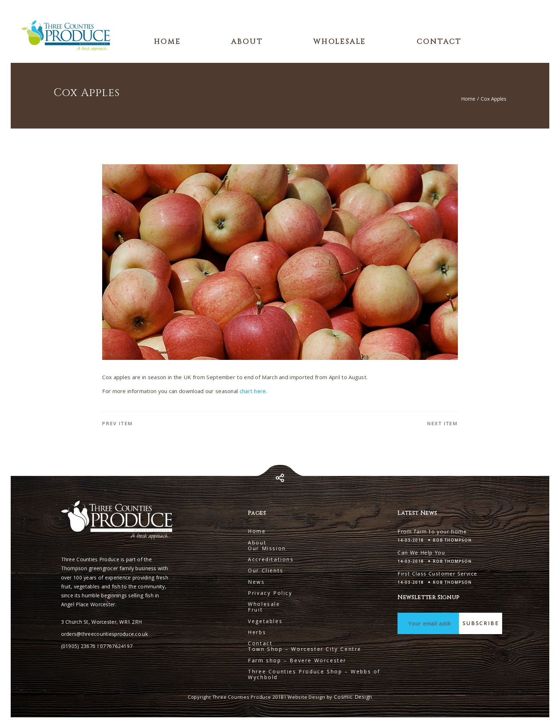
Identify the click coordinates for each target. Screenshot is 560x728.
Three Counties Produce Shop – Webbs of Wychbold (314, 674)
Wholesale (339, 42)
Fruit (255, 610)
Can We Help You (421, 553)
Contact (439, 42)
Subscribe (481, 623)
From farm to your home (432, 531)
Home (167, 42)
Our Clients (266, 570)
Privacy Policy (270, 593)
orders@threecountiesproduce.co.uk (104, 634)
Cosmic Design (353, 697)
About (247, 42)
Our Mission (267, 548)
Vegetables (265, 621)
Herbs (257, 632)
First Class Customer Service (437, 574)
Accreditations (271, 559)
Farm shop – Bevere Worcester (297, 660)
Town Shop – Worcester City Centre (305, 649)
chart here (253, 391)
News (256, 582)
